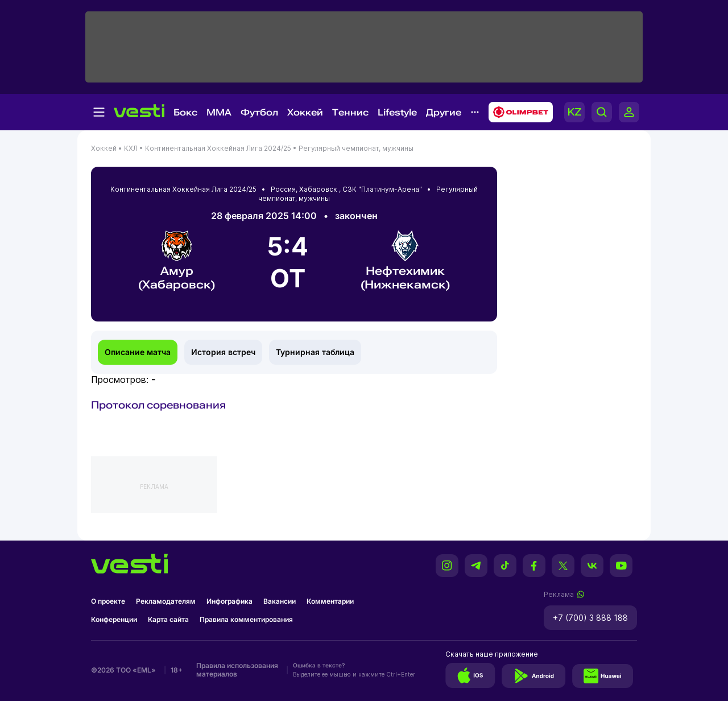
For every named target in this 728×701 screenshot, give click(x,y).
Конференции (114, 619)
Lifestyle (397, 112)
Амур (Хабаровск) (177, 261)
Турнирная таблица (315, 352)
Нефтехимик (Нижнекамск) (405, 261)
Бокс (185, 112)
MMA (219, 112)
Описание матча (138, 352)
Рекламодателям (166, 601)
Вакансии (280, 601)
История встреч (223, 352)
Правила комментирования (246, 619)
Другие (444, 112)
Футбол (259, 112)
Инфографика (229, 601)
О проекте (108, 601)
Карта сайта (168, 619)
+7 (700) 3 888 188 (590, 618)
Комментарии (330, 601)
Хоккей (305, 112)
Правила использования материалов (237, 670)
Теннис (350, 112)
